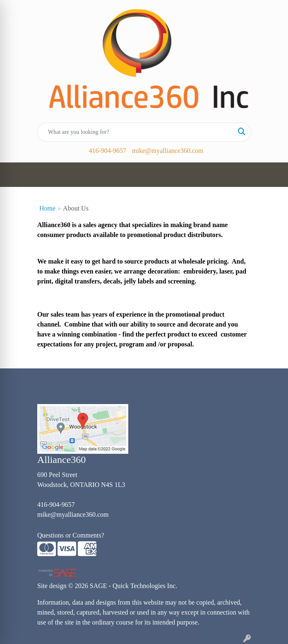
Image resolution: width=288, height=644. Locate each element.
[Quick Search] (135, 132)
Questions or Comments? (71, 535)
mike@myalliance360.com (168, 151)
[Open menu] (271, 175)
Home (47, 208)
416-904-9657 (107, 151)
